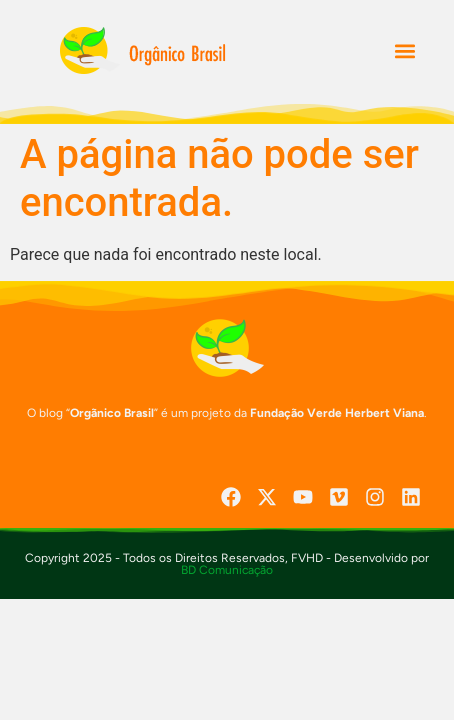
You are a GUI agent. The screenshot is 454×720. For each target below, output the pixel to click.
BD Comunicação (227, 570)
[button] (404, 51)
